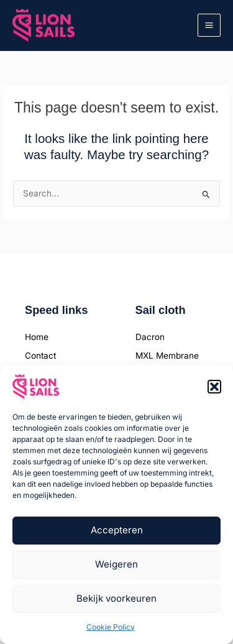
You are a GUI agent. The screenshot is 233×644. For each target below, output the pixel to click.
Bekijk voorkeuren (116, 598)
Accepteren (117, 530)
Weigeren (116, 564)
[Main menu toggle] (209, 25)
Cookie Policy (111, 627)
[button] (214, 387)
